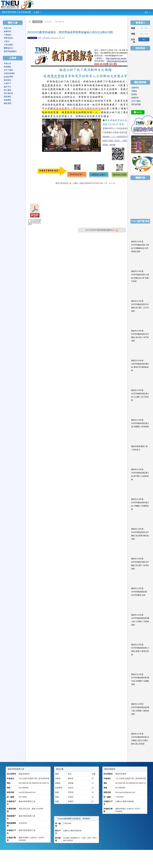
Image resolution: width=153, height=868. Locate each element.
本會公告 (7, 63)
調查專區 (7, 97)
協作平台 (7, 87)
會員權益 (7, 67)
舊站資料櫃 (136, 104)
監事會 (134, 94)
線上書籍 (7, 90)
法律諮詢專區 (9, 73)
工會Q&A (8, 35)
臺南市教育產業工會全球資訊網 (16, 12)
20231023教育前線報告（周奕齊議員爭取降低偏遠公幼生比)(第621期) (70, 32)
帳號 (133, 28)
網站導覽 (7, 103)
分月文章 (48, 22)
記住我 (132, 41)
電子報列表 (60, 22)
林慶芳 (40, 38)
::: (43, 11)
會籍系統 (7, 80)
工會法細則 (8, 45)
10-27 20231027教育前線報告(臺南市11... (102, 230)
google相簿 (8, 77)
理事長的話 (8, 38)
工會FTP (7, 83)
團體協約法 (8, 48)
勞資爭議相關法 (10, 51)
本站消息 (37, 22)
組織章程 (135, 88)
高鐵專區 (7, 100)
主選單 (37, 12)
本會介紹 (7, 28)
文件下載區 (8, 70)
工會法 (7, 41)
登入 (147, 12)
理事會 (134, 91)
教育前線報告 (32, 38)
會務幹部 (7, 31)
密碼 (133, 34)
